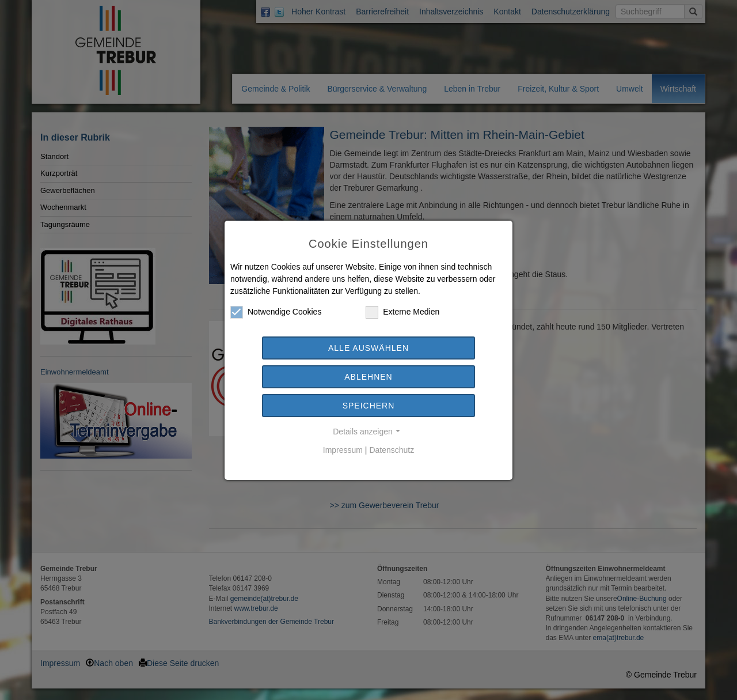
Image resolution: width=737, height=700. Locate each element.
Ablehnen (368, 377)
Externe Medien (402, 312)
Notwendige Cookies (276, 312)
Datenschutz (392, 450)
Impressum (343, 450)
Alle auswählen (368, 348)
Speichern (369, 406)
